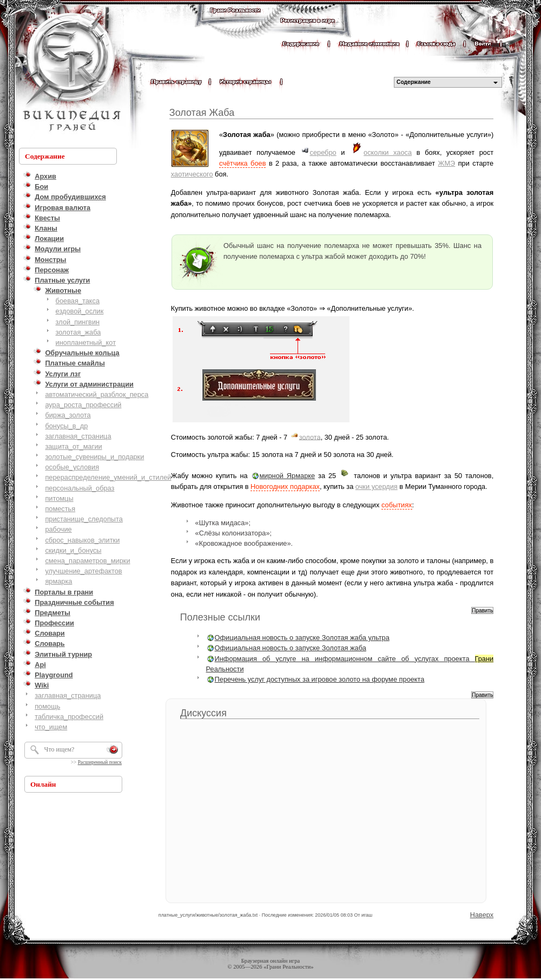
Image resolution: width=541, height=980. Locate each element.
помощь (47, 706)
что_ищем (51, 727)
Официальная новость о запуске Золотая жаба (291, 648)
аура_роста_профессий (83, 405)
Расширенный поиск (100, 762)
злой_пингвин (78, 322)
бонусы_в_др (66, 426)
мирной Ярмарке (288, 476)
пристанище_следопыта (84, 519)
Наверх (482, 915)
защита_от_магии (73, 446)
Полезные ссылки (220, 617)
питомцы (59, 498)
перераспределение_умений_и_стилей (108, 477)
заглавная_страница (78, 436)
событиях (397, 505)
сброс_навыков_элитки (82, 540)
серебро (323, 152)
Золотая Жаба (202, 113)
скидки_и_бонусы (73, 550)
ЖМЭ (447, 163)
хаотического (192, 174)
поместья (60, 509)
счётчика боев (242, 163)
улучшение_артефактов (83, 571)
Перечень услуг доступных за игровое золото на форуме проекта (320, 679)
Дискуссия (203, 713)
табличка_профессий (69, 717)
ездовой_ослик (80, 311)
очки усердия (377, 486)
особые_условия (72, 467)
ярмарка (58, 581)
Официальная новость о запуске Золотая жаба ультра (302, 638)
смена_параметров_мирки (87, 561)
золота (310, 437)
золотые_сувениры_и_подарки (94, 457)
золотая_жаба (78, 332)
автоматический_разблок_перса (97, 394)
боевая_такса (78, 301)
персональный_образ (80, 488)
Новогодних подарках (285, 486)
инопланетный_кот (86, 342)
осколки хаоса (388, 152)
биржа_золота (68, 415)
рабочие (58, 529)
